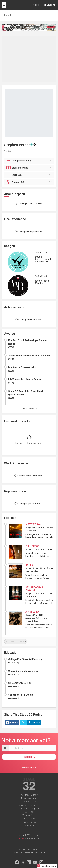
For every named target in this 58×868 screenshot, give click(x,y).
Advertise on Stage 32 (29, 805)
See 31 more (29, 409)
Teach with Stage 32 (29, 809)
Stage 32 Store (32, 838)
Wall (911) (29, 168)
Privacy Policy (29, 822)
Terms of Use (29, 815)
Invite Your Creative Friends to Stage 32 (29, 852)
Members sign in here (29, 768)
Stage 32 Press (29, 802)
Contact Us (29, 826)
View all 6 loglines (16, 641)
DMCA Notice (29, 819)
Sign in (36, 5)
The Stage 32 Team (29, 795)
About (7, 15)
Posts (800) (29, 161)
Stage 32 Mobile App (29, 835)
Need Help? (29, 812)
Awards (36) (29, 182)
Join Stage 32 (49, 5)
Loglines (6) (29, 175)
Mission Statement (29, 798)
